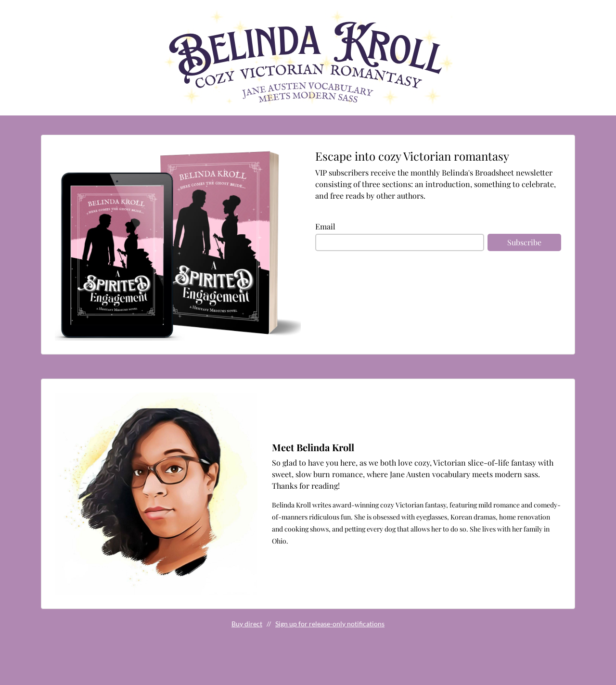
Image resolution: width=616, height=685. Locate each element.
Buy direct (247, 624)
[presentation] (388, 289)
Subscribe (524, 242)
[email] (400, 242)
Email (325, 226)
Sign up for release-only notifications (330, 624)
